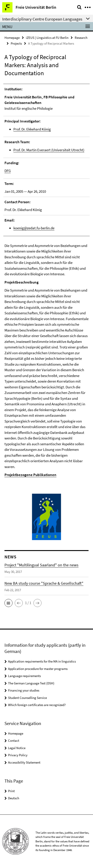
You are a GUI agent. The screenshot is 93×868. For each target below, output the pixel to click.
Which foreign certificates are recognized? (37, 705)
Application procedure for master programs (38, 669)
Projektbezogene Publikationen (30, 475)
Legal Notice (17, 748)
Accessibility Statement (24, 762)
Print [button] (11, 791)
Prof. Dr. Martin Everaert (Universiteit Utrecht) (49, 150)
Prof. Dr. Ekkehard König (32, 129)
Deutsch (14, 798)
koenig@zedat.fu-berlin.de (34, 228)
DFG (8, 171)
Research (81, 38)
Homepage (12, 38)
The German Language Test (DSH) (31, 683)
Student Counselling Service (27, 698)
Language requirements (24, 676)
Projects (16, 43)
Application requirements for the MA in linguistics (42, 661)
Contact (14, 741)
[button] (8, 603)
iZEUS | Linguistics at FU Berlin (47, 38)
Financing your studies (24, 690)
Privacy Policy (18, 755)
